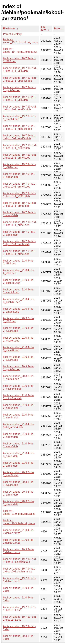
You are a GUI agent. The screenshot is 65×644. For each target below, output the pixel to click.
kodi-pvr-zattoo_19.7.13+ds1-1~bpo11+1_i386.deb (20, 70)
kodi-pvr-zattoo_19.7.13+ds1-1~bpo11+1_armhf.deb (20, 204)
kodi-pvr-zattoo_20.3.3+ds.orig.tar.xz (19, 522)
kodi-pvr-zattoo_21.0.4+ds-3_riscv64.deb (19, 349)
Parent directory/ (13, 34)
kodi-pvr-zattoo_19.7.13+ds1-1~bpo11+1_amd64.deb (20, 108)
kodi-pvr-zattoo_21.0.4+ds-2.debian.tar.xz (19, 541)
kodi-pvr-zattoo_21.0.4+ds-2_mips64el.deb (19, 397)
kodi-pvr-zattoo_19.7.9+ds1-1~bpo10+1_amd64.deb (19, 137)
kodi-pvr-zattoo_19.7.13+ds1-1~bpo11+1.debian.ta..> (20, 560)
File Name (9, 29)
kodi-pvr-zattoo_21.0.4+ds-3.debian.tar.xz (19, 532)
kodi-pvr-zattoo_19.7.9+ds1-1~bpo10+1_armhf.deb (19, 243)
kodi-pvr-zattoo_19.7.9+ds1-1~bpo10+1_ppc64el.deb (19, 127)
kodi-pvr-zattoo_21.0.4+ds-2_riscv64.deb (19, 339)
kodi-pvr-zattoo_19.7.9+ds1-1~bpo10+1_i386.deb (19, 98)
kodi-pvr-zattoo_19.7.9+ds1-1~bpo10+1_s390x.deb (19, 195)
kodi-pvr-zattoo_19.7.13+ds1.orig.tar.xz (21, 41)
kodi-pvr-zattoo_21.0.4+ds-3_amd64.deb (19, 291)
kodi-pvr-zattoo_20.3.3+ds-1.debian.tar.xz (19, 551)
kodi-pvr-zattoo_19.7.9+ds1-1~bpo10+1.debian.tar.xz (19, 570)
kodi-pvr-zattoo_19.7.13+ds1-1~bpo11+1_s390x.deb (20, 147)
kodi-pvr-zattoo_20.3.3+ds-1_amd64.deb (19, 378)
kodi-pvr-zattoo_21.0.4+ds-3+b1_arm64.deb (19, 426)
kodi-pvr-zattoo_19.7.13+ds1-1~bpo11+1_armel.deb (20, 224)
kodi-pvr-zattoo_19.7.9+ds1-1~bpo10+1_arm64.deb (19, 185)
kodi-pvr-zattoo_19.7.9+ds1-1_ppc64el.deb (19, 89)
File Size (44, 29)
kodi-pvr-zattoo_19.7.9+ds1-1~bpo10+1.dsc (19, 609)
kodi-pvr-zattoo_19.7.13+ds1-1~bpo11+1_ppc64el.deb (20, 79)
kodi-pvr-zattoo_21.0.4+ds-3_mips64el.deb (19, 387)
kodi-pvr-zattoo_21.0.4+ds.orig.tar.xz (19, 512)
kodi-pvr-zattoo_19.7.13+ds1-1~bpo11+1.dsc (20, 618)
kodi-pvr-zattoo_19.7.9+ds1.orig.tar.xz (20, 50)
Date (57, 29)
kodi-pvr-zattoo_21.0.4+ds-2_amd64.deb (19, 310)
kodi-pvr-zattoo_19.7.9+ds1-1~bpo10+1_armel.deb (19, 252)
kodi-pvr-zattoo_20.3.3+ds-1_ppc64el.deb (19, 368)
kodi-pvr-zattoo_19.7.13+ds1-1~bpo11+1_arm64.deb (20, 156)
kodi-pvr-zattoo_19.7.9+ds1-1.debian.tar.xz (19, 580)
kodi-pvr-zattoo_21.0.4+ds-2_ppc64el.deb (19, 281)
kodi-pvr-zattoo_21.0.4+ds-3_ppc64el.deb (19, 301)
